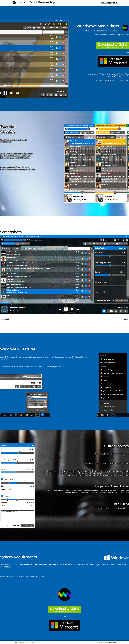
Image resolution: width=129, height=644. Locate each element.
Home (22, 2)
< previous (4, 319)
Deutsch (105, 3)
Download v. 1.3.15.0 (112, 45)
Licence (28, 642)
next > (126, 319)
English (113, 3)
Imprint (33, 642)
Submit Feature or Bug (42, 2)
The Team (15, 642)
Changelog (22, 642)
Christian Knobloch (111, 642)
